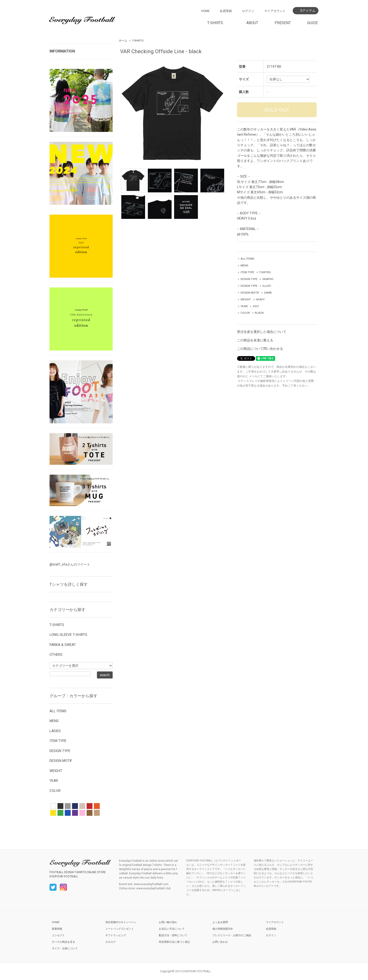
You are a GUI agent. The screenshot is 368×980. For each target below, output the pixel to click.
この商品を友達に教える (255, 340)
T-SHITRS (265, 272)
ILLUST (267, 286)
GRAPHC (268, 279)
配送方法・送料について (173, 935)
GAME (268, 293)
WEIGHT (246, 299)
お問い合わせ (220, 942)
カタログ (111, 942)
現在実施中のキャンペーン (121, 922)
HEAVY (260, 299)
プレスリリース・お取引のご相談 (232, 935)
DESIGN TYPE (249, 279)
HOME (205, 11)
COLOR (245, 313)
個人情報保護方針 (223, 929)
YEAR (244, 306)
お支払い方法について (172, 929)
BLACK (259, 313)
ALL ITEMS (247, 259)
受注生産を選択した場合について (262, 332)
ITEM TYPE (247, 272)
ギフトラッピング (116, 935)
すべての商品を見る (63, 942)
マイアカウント (275, 11)
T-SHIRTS (138, 41)
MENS (244, 265)
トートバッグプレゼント (120, 929)
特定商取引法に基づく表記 (174, 942)
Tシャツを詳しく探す (69, 584)
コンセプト (58, 935)
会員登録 (226, 11)
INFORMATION (62, 51)
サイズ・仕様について (65, 948)
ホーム (123, 41)
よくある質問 (220, 922)
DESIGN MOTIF (250, 293)
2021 (256, 306)
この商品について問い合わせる (260, 349)
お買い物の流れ (168, 922)
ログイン (248, 11)
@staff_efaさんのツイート (70, 564)
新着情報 (57, 929)
